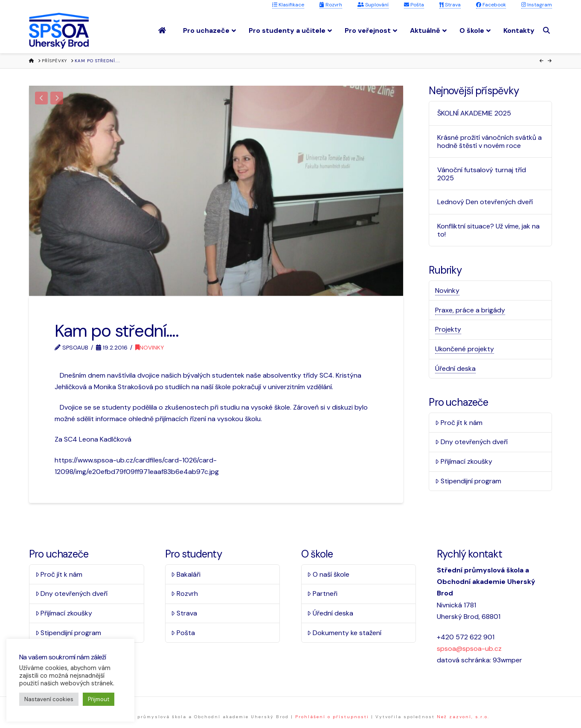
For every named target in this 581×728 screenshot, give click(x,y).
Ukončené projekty (465, 349)
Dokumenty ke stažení (344, 633)
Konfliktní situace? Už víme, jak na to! (488, 230)
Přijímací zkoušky (464, 461)
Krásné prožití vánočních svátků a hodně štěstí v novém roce (489, 142)
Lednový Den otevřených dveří (485, 202)
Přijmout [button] (99, 699)
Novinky (150, 347)
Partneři (322, 594)
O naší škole (328, 574)
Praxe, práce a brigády (470, 310)
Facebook (491, 5)
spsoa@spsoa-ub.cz (469, 649)
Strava (450, 5)
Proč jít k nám (459, 423)
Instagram (537, 5)
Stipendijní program (468, 481)
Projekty (448, 329)
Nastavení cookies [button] (49, 699)
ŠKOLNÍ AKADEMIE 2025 (474, 113)
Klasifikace (288, 5)
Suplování (373, 5)
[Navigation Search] (548, 30)
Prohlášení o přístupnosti (332, 717)
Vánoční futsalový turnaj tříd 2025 (482, 174)
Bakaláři (186, 574)
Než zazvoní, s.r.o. (463, 717)
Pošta (414, 5)
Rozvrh (331, 5)
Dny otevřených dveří (471, 442)
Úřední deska (455, 368)
